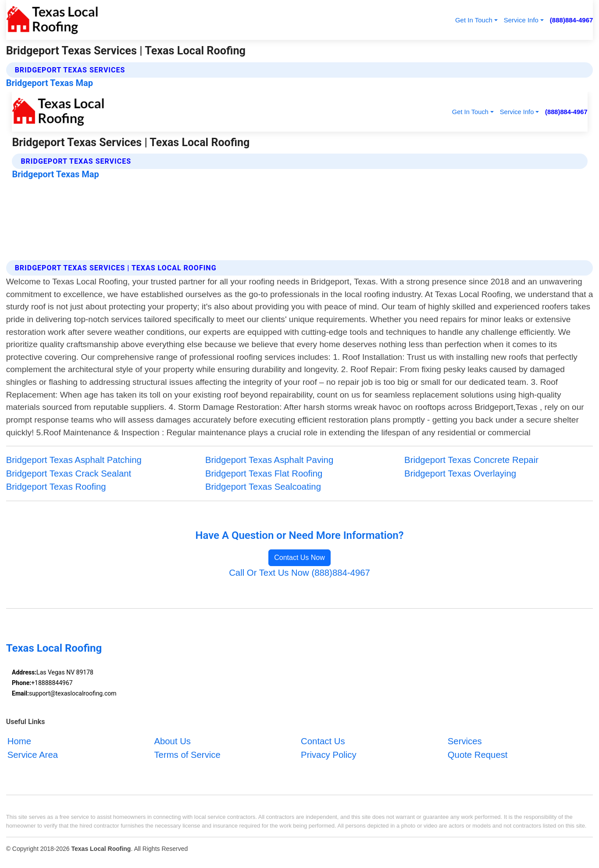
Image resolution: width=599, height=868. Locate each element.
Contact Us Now (299, 558)
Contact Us (323, 741)
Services (465, 741)
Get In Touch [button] (474, 20)
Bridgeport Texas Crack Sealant (69, 473)
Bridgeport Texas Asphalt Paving (269, 460)
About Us (172, 741)
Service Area (33, 755)
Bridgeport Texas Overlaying (460, 473)
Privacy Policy (329, 755)
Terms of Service (187, 755)
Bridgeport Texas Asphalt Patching (74, 460)
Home (19, 741)
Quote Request (478, 755)
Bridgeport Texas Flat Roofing (264, 473)
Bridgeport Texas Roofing (56, 487)
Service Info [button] (521, 20)
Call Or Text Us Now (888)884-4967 (299, 573)
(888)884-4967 (572, 20)
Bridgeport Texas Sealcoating (263, 487)
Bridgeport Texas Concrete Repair (471, 460)
